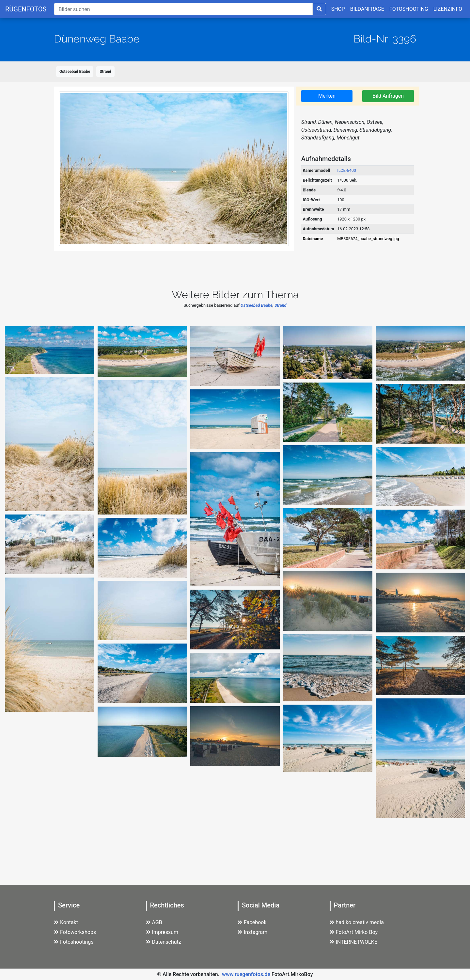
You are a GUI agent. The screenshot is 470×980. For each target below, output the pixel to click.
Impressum (162, 932)
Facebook (252, 922)
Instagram (252, 932)
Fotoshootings (74, 942)
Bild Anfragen (388, 96)
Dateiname (313, 239)
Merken (327, 96)
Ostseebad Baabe (75, 72)
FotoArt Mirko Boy (354, 932)
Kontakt (66, 922)
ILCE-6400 (347, 170)
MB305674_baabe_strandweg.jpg (368, 239)
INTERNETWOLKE (353, 942)
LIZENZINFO (448, 9)
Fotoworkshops (75, 932)
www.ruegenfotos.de (246, 974)
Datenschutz (164, 942)
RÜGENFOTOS (26, 9)
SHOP (338, 9)
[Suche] (183, 9)
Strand (105, 72)
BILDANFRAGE (367, 9)
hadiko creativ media (357, 922)
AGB (154, 922)
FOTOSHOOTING (409, 9)
